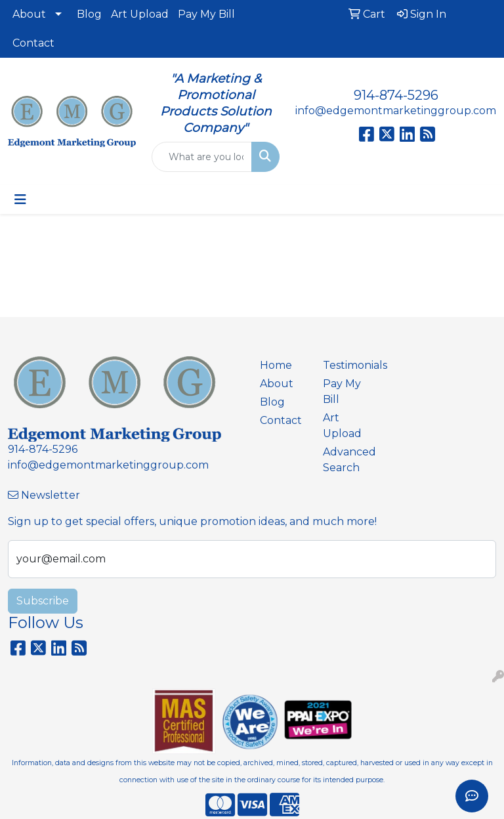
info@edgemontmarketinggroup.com (396, 111)
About (29, 14)
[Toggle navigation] (20, 199)
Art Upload (140, 14)
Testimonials (346, 365)
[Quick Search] (202, 157)
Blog (89, 14)
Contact (33, 43)
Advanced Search (346, 460)
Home (276, 365)
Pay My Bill (206, 14)
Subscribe (43, 601)
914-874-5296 (396, 95)
